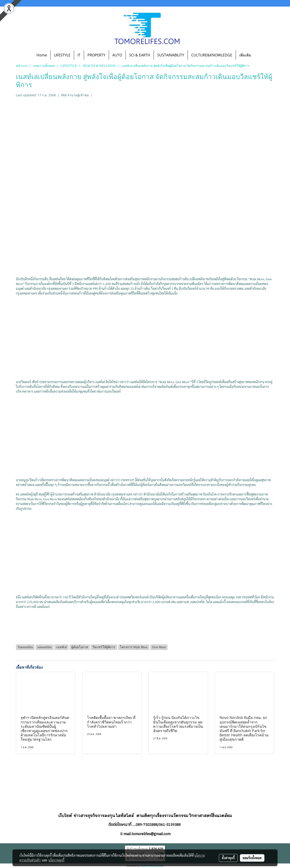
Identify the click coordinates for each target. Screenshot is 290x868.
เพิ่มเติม (245, 55)
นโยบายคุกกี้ (56, 860)
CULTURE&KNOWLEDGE (212, 55)
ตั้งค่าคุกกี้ (228, 858)
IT (79, 55)
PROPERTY (96, 55)
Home (42, 55)
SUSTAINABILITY (171, 55)
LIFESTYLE (62, 55)
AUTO (117, 55)
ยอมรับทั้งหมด (252, 858)
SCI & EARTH (140, 55)
